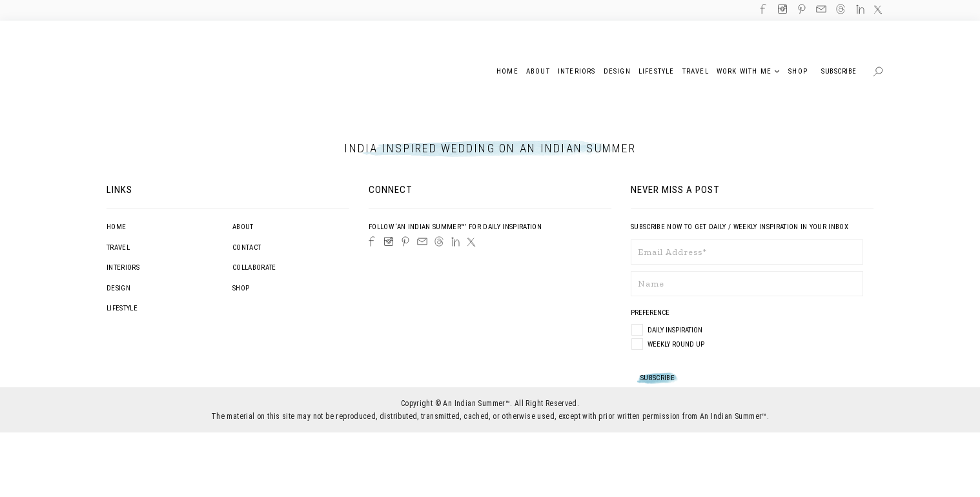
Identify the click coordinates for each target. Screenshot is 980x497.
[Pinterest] (405, 241)
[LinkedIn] (455, 242)
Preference (651, 313)
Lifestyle (122, 308)
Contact (247, 248)
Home (116, 227)
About (243, 227)
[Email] (422, 241)
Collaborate (254, 268)
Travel (118, 248)
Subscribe (839, 71)
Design (118, 288)
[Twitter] (471, 242)
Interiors (123, 268)
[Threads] (439, 241)
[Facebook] (372, 241)
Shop (241, 288)
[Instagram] (389, 241)
